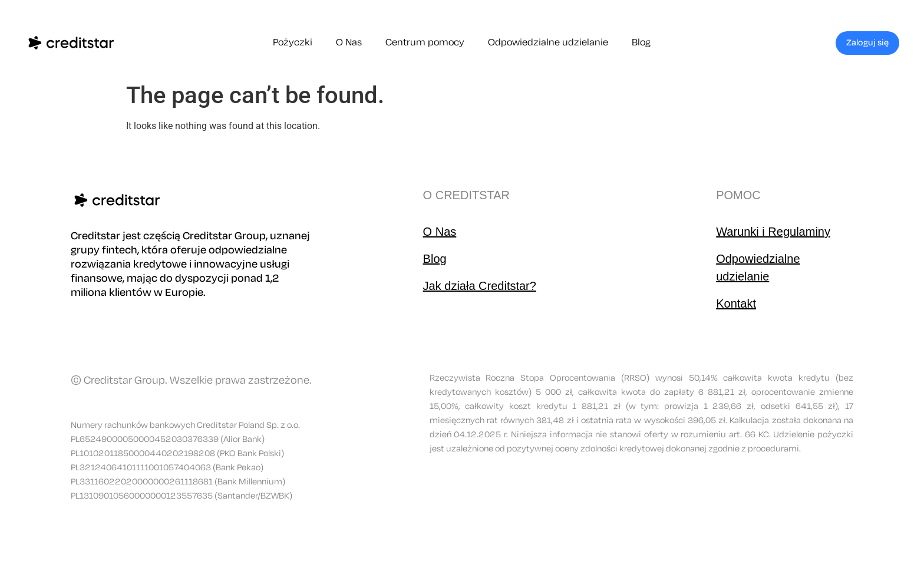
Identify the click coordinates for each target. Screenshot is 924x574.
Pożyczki (293, 42)
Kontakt (736, 304)
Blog (641, 42)
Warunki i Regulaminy (773, 232)
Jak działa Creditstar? (480, 286)
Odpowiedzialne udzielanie (548, 42)
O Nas (349, 42)
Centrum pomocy (425, 42)
